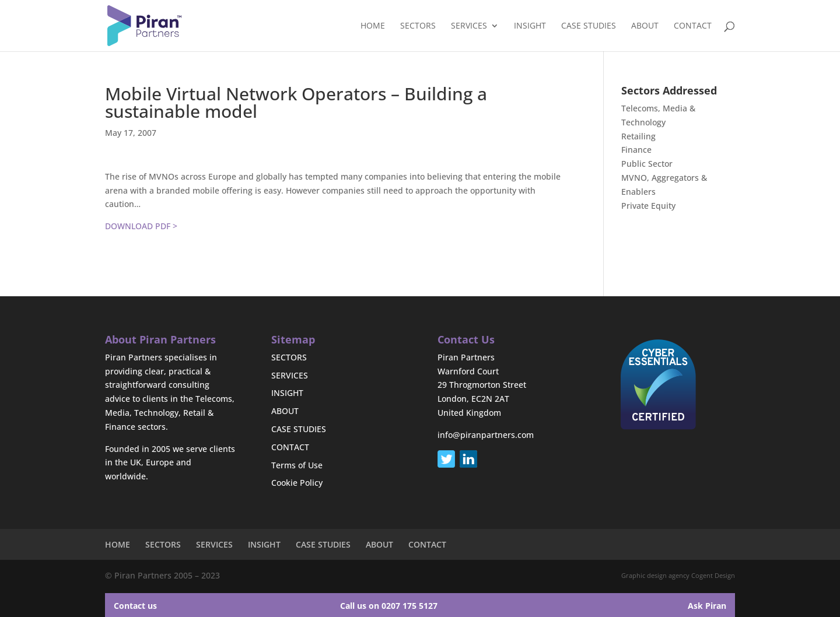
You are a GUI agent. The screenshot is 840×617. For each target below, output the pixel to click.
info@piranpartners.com (486, 435)
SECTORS (418, 26)
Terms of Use (297, 465)
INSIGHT (530, 26)
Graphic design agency (655, 575)
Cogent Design (713, 575)
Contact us (135, 606)
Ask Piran (707, 606)
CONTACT (693, 26)
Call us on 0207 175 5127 (389, 606)
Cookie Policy (297, 483)
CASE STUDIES (589, 26)
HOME (373, 26)
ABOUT (645, 26)
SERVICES (469, 26)
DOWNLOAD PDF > (141, 226)
